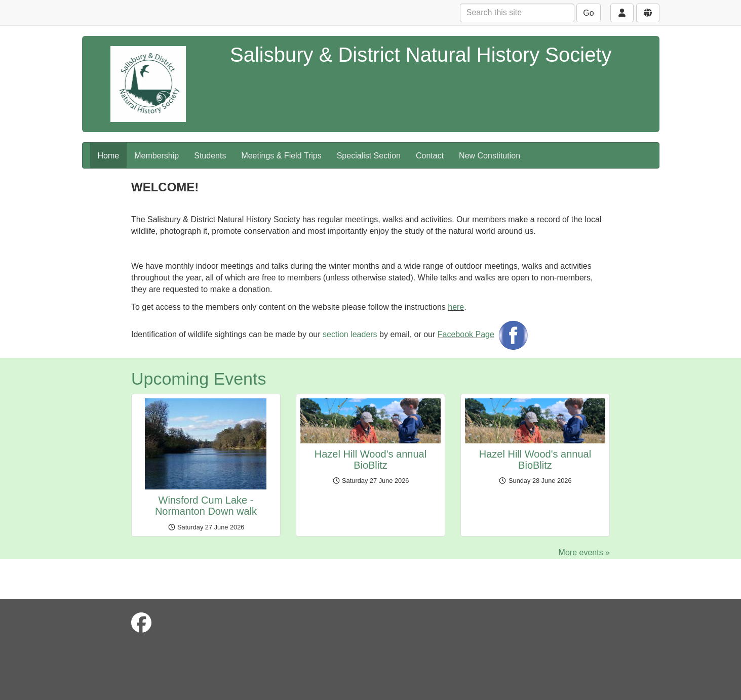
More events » (584, 552)
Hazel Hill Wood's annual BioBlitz (370, 460)
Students (210, 156)
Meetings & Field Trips (281, 156)
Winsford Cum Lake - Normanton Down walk (206, 506)
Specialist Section (369, 156)
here (456, 307)
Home (109, 156)
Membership (157, 156)
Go (588, 13)
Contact (430, 156)
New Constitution (490, 156)
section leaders (350, 334)
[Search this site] (517, 13)
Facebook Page (466, 334)
